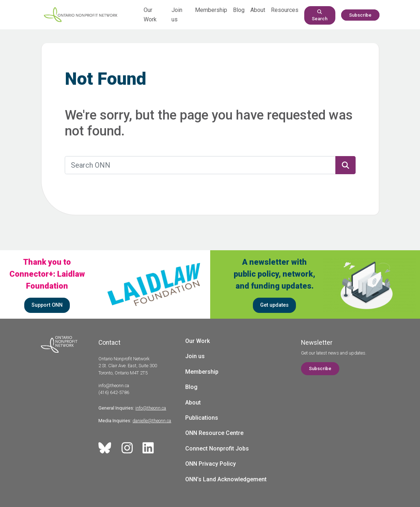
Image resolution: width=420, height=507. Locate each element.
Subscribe (360, 15)
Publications (202, 418)
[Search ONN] (200, 165)
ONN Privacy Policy (211, 464)
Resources (285, 10)
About (258, 10)
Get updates (274, 305)
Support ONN (47, 305)
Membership (211, 10)
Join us (195, 356)
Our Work (198, 341)
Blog (239, 10)
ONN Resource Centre (214, 433)
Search (320, 15)
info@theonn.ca (151, 408)
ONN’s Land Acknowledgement (226, 479)
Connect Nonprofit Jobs (217, 449)
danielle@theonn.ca (152, 421)
